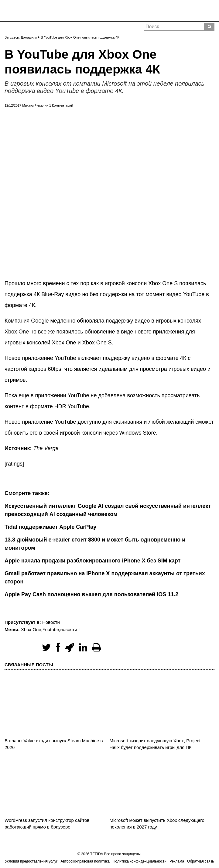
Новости (51, 622)
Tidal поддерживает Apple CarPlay (50, 527)
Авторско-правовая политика (85, 861)
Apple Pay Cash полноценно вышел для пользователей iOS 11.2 (91, 594)
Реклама (177, 861)
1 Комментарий (61, 105)
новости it (70, 629)
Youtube (51, 629)
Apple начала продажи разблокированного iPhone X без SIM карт (92, 561)
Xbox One (31, 629)
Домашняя (29, 37)
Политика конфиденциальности (140, 861)
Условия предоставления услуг (31, 861)
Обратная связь (200, 861)
